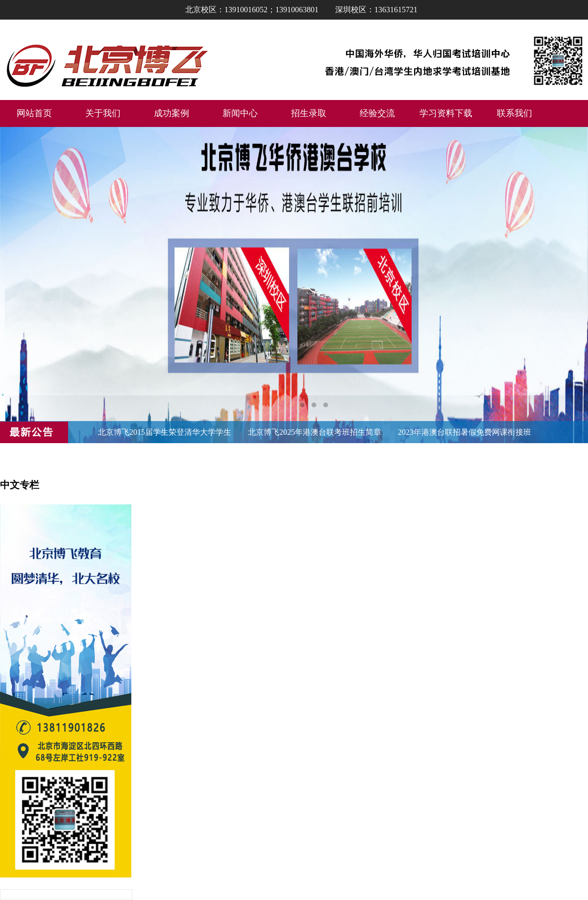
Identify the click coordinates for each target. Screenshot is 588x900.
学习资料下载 (446, 113)
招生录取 (309, 113)
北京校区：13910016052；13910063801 (252, 10)
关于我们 (103, 113)
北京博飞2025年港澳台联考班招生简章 (315, 432)
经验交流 (377, 113)
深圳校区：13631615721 (376, 10)
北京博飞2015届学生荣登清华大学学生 (165, 432)
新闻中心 (240, 113)
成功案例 (171, 113)
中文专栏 (20, 485)
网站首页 (34, 113)
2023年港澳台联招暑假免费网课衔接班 (465, 432)
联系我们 (514, 113)
